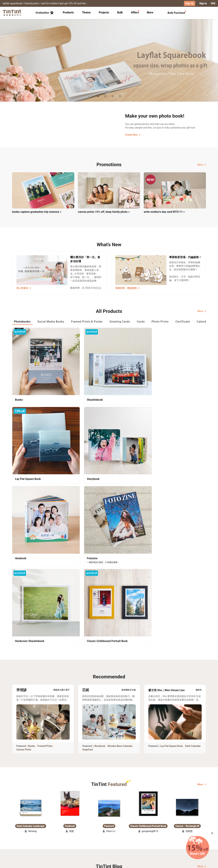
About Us (109, 832)
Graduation (45, 13)
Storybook (100, 543)
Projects (104, 12)
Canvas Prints (24, 546)
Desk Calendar (193, 543)
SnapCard (87, 546)
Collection (18, 832)
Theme (86, 12)
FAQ (213, 3)
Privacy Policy (82, 842)
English (200, 863)
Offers (135, 12)
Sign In (203, 3)
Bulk (120, 12)
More (202, 164)
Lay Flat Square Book (171, 543)
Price (41, 837)
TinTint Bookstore (138, 832)
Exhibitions (18, 837)
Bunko (32, 543)
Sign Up (190, 3)
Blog (107, 837)
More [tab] (150, 12)
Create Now (133, 134)
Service (78, 837)
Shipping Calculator (49, 832)
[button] (31, 605)
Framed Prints (45, 543)
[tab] (68, 13)
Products (68, 12)
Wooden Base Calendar (120, 543)
